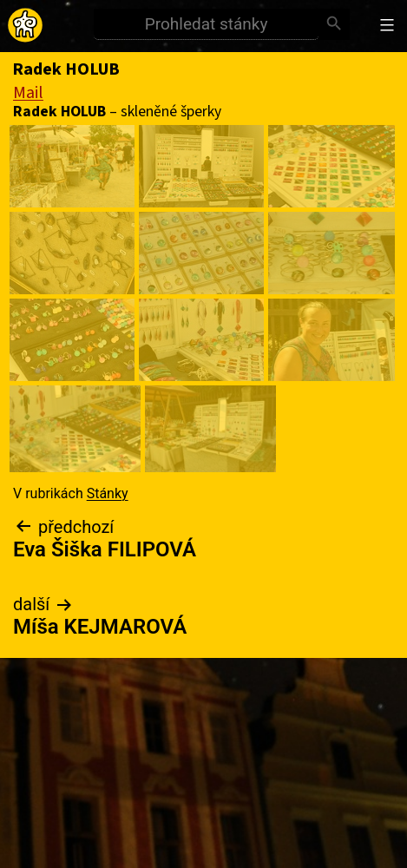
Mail (28, 93)
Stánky (108, 493)
